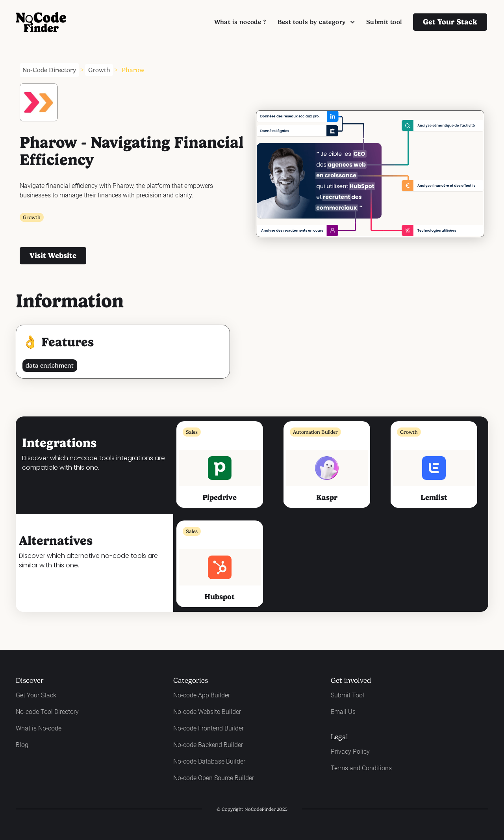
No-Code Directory (49, 70)
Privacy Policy (350, 752)
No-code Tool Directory (47, 712)
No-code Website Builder (207, 712)
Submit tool (384, 22)
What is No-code (39, 728)
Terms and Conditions (361, 768)
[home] (41, 22)
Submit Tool (347, 695)
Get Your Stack (36, 695)
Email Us (343, 712)
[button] (316, 22)
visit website (53, 256)
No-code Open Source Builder (214, 778)
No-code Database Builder (209, 761)
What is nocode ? (240, 22)
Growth (99, 70)
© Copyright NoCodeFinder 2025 (252, 809)
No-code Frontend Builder (208, 728)
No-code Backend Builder (208, 745)
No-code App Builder (202, 695)
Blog (22, 745)
